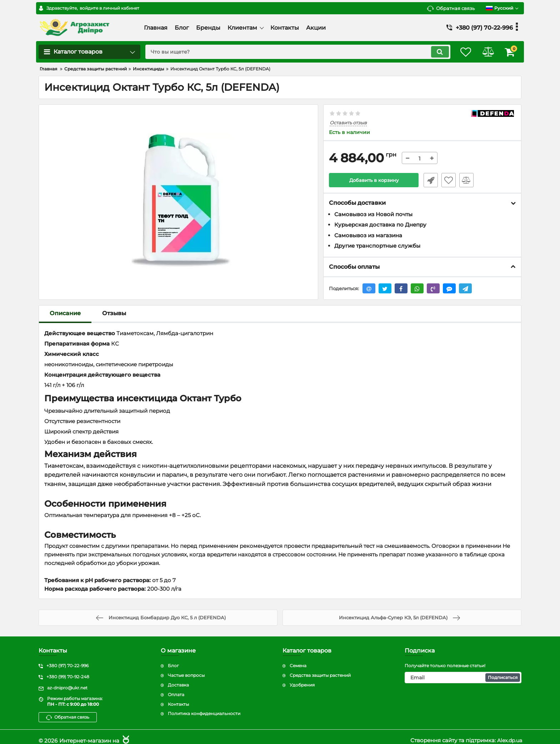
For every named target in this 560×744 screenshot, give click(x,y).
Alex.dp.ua (508, 733)
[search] (293, 52)
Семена (298, 659)
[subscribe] (463, 671)
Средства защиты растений (320, 668)
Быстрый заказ (429, 180)
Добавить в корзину (374, 180)
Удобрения (302, 678)
